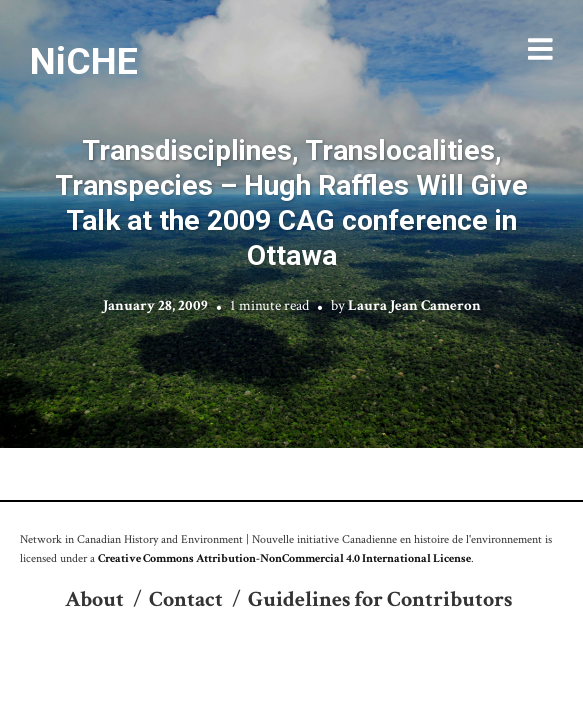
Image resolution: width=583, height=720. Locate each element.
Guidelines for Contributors (380, 599)
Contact (186, 599)
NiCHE (84, 61)
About (94, 599)
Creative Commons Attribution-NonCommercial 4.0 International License (284, 558)
